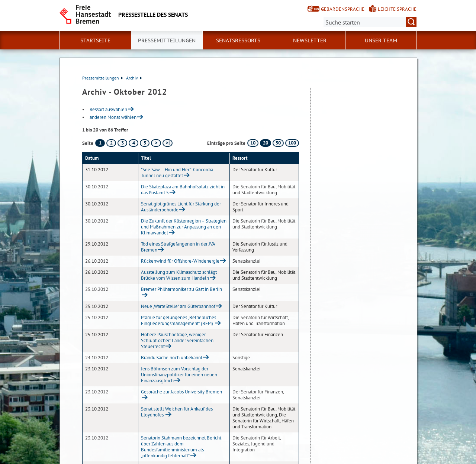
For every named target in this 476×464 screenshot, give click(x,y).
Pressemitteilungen (103, 78)
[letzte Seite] (168, 143)
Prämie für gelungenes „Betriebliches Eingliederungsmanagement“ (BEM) (178, 320)
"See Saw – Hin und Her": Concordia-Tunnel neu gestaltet (178, 173)
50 (278, 143)
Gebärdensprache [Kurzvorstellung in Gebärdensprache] (343, 9)
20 (266, 143)
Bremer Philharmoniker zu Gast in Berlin (181, 289)
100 (292, 143)
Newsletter (310, 40)
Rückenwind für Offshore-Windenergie (180, 261)
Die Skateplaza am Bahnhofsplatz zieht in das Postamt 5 (183, 190)
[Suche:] (370, 22)
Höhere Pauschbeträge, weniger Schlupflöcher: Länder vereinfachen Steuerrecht (177, 340)
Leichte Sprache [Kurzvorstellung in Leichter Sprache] (397, 9)
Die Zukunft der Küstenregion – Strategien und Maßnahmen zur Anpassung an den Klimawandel (184, 227)
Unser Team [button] (381, 40)
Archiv (134, 78)
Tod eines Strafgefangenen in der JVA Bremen (178, 247)
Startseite (95, 40)
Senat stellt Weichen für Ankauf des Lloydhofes (177, 412)
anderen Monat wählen (113, 117)
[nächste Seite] (156, 143)
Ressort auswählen (108, 109)
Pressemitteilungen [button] (167, 40)
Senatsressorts (238, 40)
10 (253, 143)
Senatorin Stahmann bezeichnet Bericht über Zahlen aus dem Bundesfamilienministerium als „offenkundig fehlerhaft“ (181, 447)
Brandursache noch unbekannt (172, 358)
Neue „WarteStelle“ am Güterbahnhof (178, 306)
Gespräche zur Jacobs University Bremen (181, 392)
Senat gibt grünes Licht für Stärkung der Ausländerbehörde (181, 207)
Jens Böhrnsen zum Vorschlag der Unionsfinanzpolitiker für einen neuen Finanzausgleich (179, 375)
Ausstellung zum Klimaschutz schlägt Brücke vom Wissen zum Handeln (179, 275)
